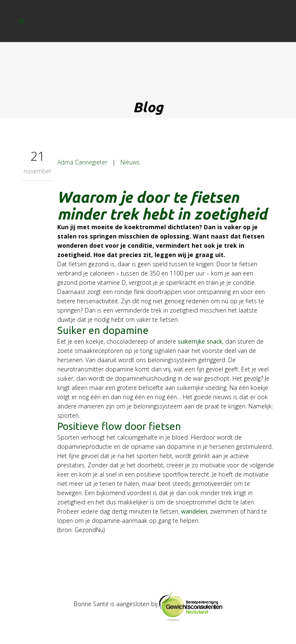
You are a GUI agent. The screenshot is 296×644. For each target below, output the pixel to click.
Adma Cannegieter (82, 162)
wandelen (194, 511)
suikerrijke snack (200, 341)
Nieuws (130, 162)
